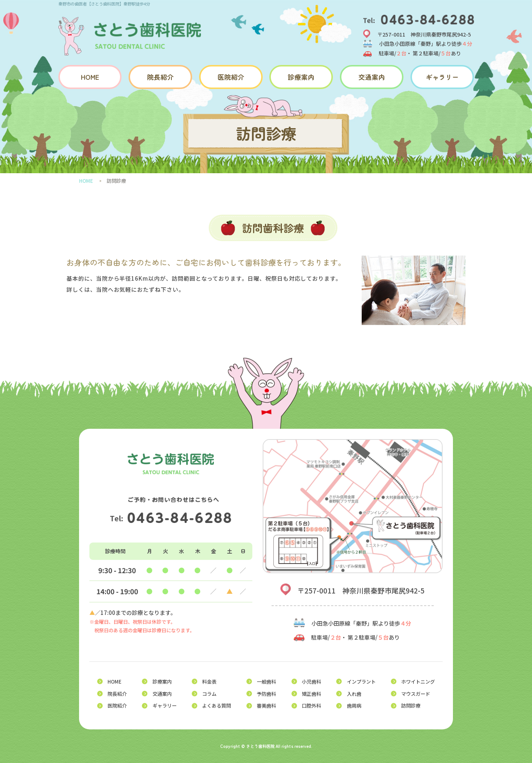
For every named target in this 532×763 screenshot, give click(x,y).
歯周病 (354, 706)
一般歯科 (266, 682)
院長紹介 (160, 77)
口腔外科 (311, 706)
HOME (90, 77)
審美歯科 (266, 706)
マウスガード (416, 694)
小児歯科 (311, 682)
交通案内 (372, 77)
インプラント (361, 682)
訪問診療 (411, 706)
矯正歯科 (311, 694)
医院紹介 (231, 77)
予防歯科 (266, 694)
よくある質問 (216, 706)
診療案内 (301, 77)
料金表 (209, 682)
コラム (209, 694)
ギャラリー (442, 77)
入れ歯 (354, 694)
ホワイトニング (418, 682)
